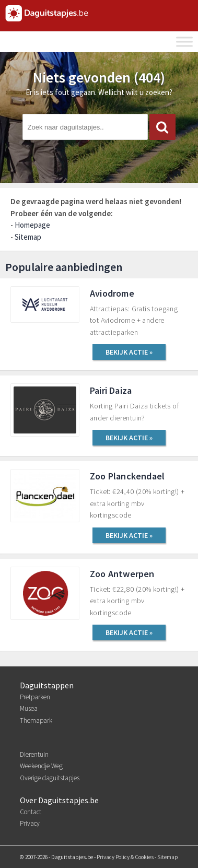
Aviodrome (112, 293)
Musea (29, 708)
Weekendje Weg (41, 766)
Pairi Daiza (111, 390)
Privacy (30, 823)
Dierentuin (34, 754)
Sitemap (28, 237)
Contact (31, 812)
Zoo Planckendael (127, 476)
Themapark (36, 720)
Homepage (32, 225)
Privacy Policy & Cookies (125, 857)
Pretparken (35, 697)
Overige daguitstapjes (50, 778)
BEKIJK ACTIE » (129, 352)
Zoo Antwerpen (122, 574)
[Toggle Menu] (184, 42)
